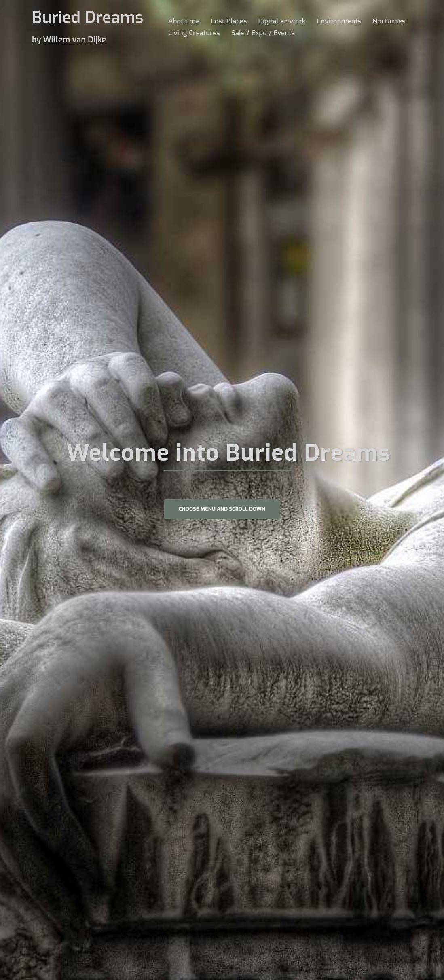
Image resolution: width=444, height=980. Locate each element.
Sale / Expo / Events (263, 33)
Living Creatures (194, 33)
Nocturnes (389, 21)
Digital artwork (282, 21)
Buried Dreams (88, 18)
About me (184, 21)
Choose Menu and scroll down (222, 509)
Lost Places (229, 21)
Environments (339, 21)
